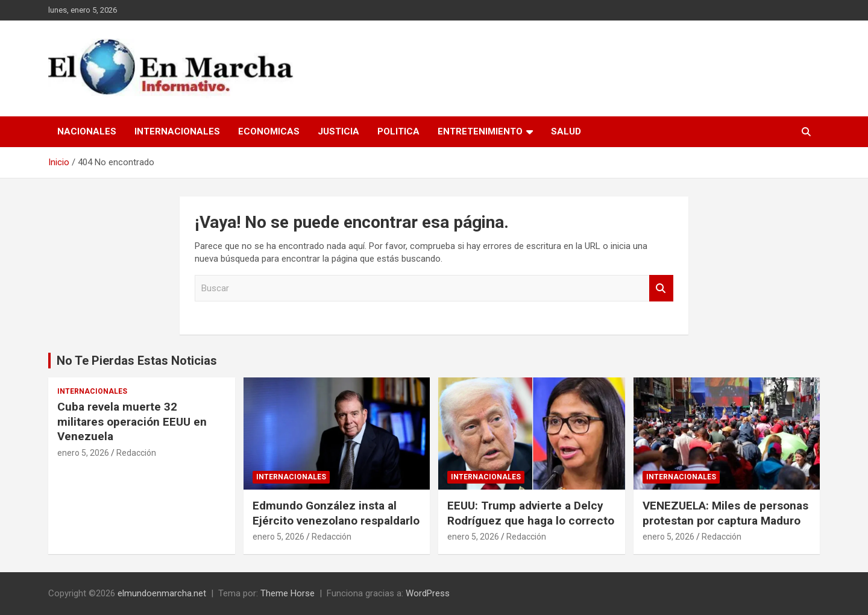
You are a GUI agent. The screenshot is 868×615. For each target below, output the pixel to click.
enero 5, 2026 (83, 453)
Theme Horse (288, 593)
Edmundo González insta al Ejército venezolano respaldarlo (336, 513)
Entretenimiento (480, 131)
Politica (398, 131)
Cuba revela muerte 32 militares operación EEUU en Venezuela (132, 421)
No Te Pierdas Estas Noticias (137, 361)
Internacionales (177, 131)
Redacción (136, 453)
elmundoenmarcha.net (162, 593)
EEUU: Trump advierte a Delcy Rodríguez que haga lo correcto (531, 513)
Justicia (338, 131)
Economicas (269, 131)
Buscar (661, 289)
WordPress (428, 593)
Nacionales (87, 131)
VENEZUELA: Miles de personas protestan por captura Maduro (725, 513)
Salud (566, 131)
